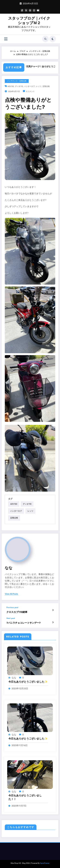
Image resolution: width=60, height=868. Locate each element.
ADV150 (11, 86)
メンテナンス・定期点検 (17, 81)
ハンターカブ (29, 86)
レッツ (39, 86)
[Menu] (6, 39)
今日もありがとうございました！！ (25, 797)
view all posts (11, 594)
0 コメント (30, 91)
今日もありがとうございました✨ (28, 682)
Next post (11, 618)
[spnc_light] (53, 39)
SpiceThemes (45, 863)
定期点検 (46, 86)
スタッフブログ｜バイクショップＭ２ (29, 21)
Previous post (12, 607)
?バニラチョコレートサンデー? (23, 623)
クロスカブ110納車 (17, 612)
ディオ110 (19, 86)
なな (9, 568)
